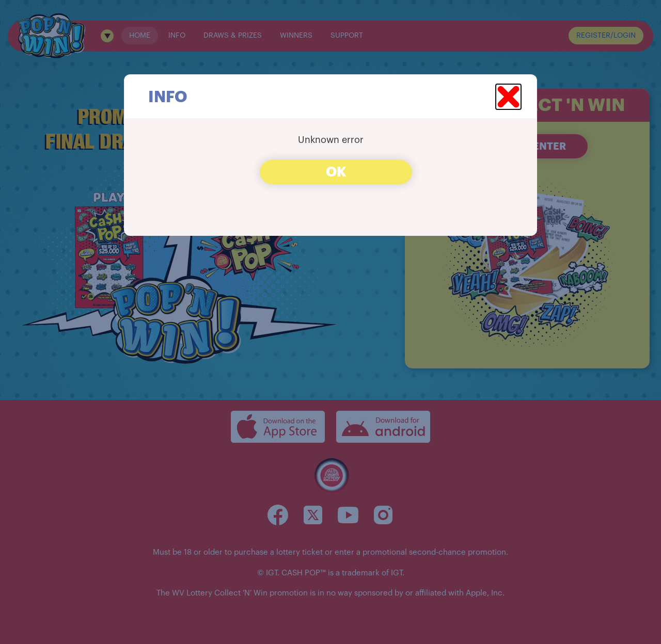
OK (336, 172)
